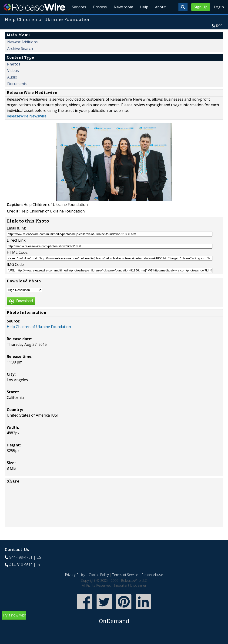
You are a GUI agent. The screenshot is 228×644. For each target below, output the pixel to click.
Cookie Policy (99, 585)
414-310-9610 (21, 575)
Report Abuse (152, 585)
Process (98, 19)
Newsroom (122, 19)
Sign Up (201, 7)
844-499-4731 (21, 568)
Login (219, 7)
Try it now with (114, 630)
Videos (13, 81)
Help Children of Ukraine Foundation (39, 337)
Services (77, 19)
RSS (219, 37)
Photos (14, 75)
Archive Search (20, 59)
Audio (12, 88)
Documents (17, 94)
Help (143, 19)
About (160, 19)
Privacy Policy (75, 585)
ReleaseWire (34, 7)
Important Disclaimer (130, 596)
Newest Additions (22, 53)
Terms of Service (125, 585)
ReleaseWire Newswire (27, 127)
